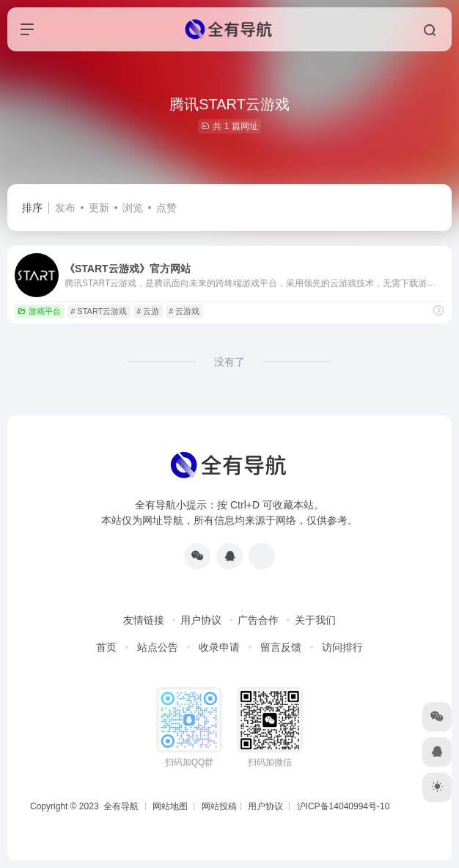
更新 (99, 208)
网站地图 (170, 806)
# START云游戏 (99, 311)
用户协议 (201, 620)
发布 (65, 208)
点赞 (166, 208)
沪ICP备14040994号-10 (344, 806)
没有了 (229, 362)
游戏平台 (39, 311)
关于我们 (315, 620)
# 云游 (148, 311)
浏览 (133, 208)
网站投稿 (219, 806)
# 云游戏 (184, 311)
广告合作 (258, 620)
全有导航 (122, 806)
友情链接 (144, 620)
